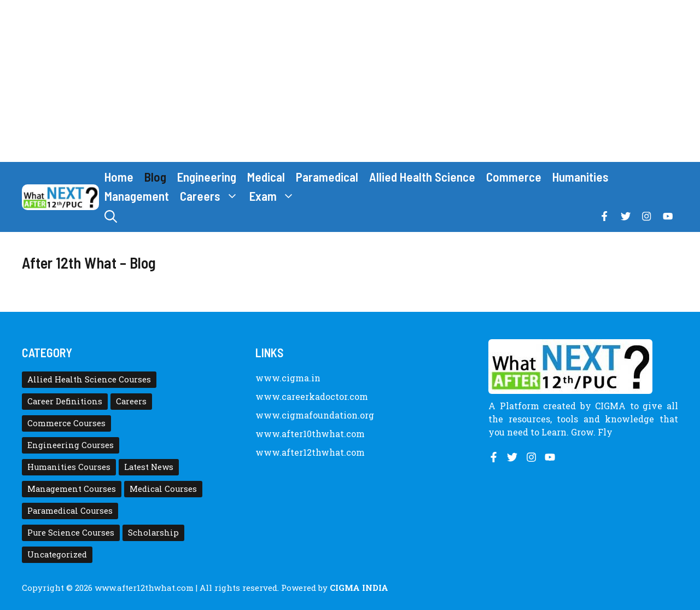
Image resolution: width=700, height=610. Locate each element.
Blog (155, 177)
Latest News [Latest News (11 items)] (149, 467)
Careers (212, 196)
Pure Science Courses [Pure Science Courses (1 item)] (71, 533)
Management (137, 196)
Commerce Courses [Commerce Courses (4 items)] (66, 423)
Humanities (581, 177)
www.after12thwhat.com (310, 452)
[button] (111, 216)
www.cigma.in (288, 378)
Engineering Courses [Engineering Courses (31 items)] (71, 445)
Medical (266, 177)
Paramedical (327, 177)
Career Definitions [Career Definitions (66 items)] (65, 401)
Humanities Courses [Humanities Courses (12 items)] (69, 467)
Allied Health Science (422, 177)
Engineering (207, 177)
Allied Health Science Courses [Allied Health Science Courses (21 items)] (89, 379)
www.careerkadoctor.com (312, 396)
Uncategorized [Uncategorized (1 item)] (57, 554)
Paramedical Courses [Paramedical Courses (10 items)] (70, 511)
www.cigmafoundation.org (315, 415)
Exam (275, 196)
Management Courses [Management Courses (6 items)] (72, 489)
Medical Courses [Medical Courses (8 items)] (163, 489)
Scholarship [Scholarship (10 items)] (153, 533)
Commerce (514, 177)
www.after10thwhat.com (310, 434)
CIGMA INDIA (359, 588)
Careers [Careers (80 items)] (131, 401)
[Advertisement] (350, 81)
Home (119, 177)
